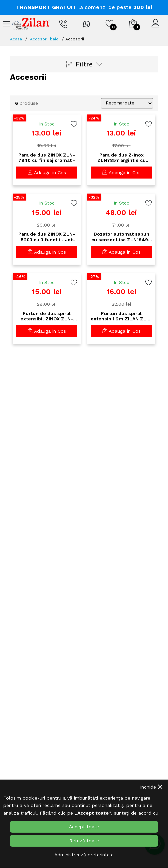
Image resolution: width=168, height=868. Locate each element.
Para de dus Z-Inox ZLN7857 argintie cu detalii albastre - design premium (121, 158)
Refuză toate (84, 841)
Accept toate (84, 827)
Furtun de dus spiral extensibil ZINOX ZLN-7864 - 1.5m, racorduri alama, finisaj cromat (47, 316)
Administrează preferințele (84, 855)
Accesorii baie (44, 39)
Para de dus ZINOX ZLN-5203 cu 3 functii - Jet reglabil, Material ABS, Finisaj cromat (47, 237)
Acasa (16, 39)
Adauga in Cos (47, 173)
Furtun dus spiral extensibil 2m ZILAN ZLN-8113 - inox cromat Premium (121, 316)
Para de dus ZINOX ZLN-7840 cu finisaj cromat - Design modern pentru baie (47, 158)
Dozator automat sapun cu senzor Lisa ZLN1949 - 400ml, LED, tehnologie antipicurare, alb (121, 237)
